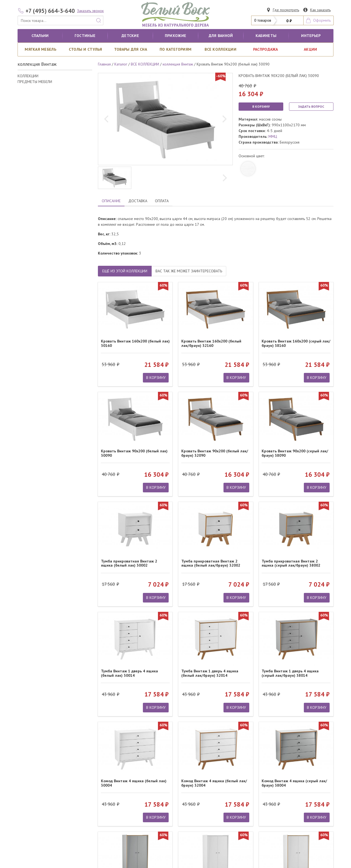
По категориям (176, 49)
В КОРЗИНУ (261, 106)
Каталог (121, 64)
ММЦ (273, 136)
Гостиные (85, 36)
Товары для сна (131, 49)
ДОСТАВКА (138, 201)
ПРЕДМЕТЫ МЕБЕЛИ (35, 82)
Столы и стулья (86, 49)
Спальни (40, 36)
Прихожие (175, 36)
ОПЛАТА (162, 201)
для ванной (221, 36)
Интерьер (311, 36)
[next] (224, 119)
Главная (104, 64)
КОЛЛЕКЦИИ (28, 76)
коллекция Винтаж (178, 64)
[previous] (107, 119)
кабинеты (266, 36)
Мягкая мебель (40, 49)
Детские (130, 36)
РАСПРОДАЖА (266, 49)
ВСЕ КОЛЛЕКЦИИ (220, 49)
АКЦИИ (310, 49)
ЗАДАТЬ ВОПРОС (311, 106)
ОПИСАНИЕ (111, 201)
